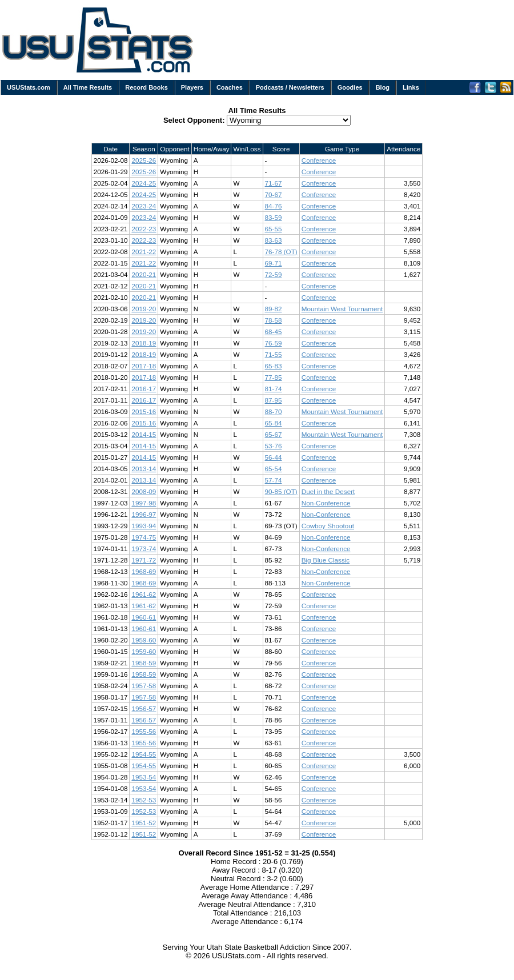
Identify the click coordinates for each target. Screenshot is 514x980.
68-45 (274, 332)
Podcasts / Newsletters (290, 87)
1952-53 (144, 800)
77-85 (274, 377)
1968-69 (144, 571)
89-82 (274, 309)
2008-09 (144, 491)
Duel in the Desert (328, 491)
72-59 (274, 274)
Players (192, 87)
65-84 (274, 423)
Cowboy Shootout (328, 526)
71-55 (274, 354)
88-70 (274, 411)
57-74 (274, 480)
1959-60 (144, 640)
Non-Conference (326, 503)
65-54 (274, 469)
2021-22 (144, 252)
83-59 (274, 217)
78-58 (274, 320)
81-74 (274, 389)
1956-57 (144, 708)
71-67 (274, 183)
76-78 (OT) (281, 252)
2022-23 (144, 229)
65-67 (274, 434)
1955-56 (144, 731)
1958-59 (144, 663)
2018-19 (144, 343)
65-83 (274, 366)
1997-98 (144, 503)
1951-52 (144, 823)
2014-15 (144, 434)
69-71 (274, 263)
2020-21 (144, 274)
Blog (383, 87)
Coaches (230, 87)
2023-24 (144, 206)
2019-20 (144, 309)
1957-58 (144, 686)
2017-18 (144, 366)
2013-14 (144, 469)
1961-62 (144, 594)
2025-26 (144, 160)
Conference (319, 160)
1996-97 (144, 514)
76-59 (274, 343)
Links (411, 87)
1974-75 (144, 537)
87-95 (274, 400)
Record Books (146, 87)
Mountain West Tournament (342, 309)
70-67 (274, 194)
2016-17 (144, 389)
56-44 (274, 457)
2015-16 (144, 411)
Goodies (350, 87)
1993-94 (144, 526)
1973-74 (144, 549)
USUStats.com (29, 87)
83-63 (274, 240)
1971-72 (144, 560)
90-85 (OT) (281, 491)
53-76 (274, 446)
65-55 (274, 229)
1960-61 (144, 617)
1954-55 (144, 754)
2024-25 (144, 183)
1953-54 (144, 777)
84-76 (274, 206)
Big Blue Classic (326, 560)
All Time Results (88, 87)
